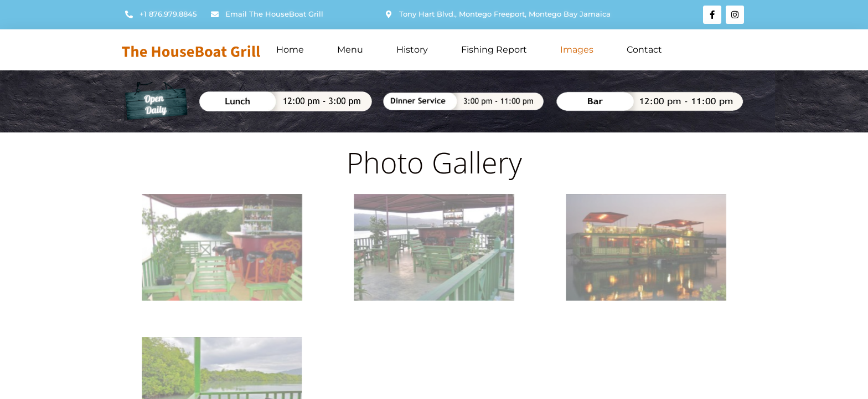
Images (577, 50)
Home (290, 50)
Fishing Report (494, 50)
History (412, 50)
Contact (644, 50)
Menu (350, 50)
